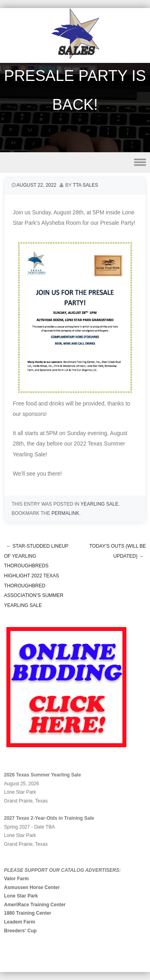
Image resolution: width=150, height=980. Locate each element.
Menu (75, 162)
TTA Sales (85, 185)
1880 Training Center (28, 913)
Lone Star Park (21, 896)
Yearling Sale (99, 504)
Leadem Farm (20, 922)
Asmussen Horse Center (32, 887)
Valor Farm (16, 879)
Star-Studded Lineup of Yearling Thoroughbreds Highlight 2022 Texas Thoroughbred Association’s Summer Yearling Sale (36, 576)
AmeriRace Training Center (35, 905)
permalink (65, 513)
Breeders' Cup (20, 931)
